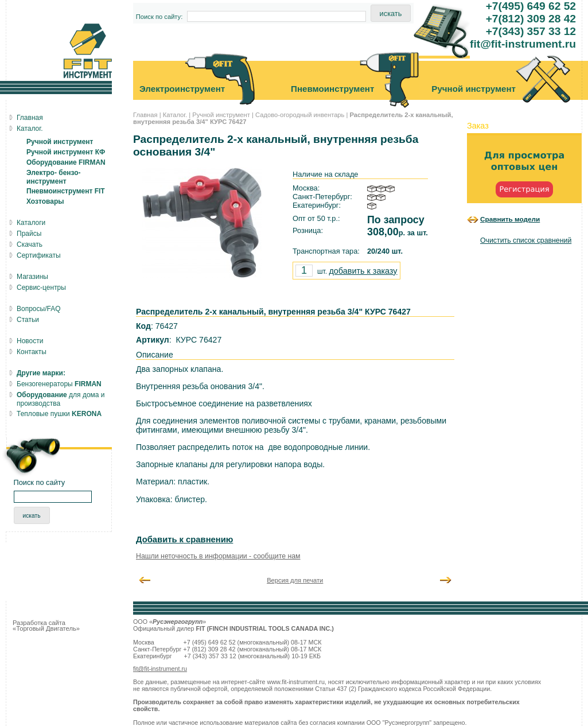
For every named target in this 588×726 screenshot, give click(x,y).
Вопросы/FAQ (39, 309)
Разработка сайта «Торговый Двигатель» (46, 626)
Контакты (32, 352)
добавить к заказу (363, 271)
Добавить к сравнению (184, 539)
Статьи (28, 320)
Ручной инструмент (221, 115)
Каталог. (175, 115)
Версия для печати (295, 580)
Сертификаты (39, 255)
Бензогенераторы (59, 384)
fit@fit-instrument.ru (160, 669)
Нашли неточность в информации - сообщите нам (218, 556)
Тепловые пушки (59, 414)
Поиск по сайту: (159, 17)
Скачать (30, 244)
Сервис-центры (41, 288)
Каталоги (31, 223)
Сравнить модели (510, 219)
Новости (30, 341)
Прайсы (29, 234)
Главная (145, 115)
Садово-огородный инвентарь (300, 115)
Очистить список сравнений (526, 240)
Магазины (32, 277)
